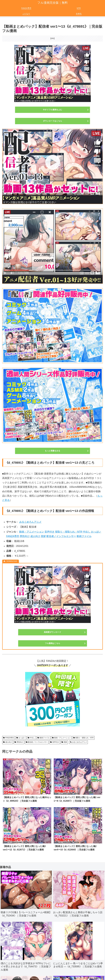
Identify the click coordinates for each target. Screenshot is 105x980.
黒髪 (43, 536)
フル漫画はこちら (52, 643)
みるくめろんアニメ (30, 522)
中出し (87, 532)
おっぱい (96, 532)
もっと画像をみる (52, 451)
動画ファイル (84, 536)
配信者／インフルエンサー (61, 536)
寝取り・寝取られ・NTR (69, 532)
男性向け (25, 536)
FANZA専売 (13, 536)
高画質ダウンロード (52, 632)
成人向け (35, 536)
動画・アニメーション (32, 532)
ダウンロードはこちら (52, 121)
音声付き (49, 532)
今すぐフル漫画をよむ (52, 110)
